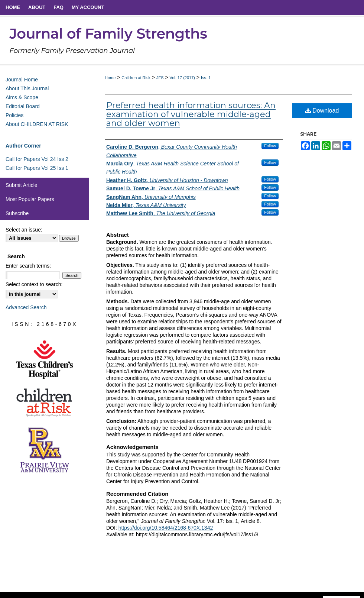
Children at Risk (136, 78)
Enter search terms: (28, 266)
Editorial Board (23, 106)
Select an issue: (24, 230)
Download (322, 111)
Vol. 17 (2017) (182, 78)
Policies (14, 115)
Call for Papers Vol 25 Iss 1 (37, 168)
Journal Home (22, 80)
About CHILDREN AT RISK (37, 124)
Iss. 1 (206, 78)
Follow (270, 146)
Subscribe (17, 213)
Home (110, 78)
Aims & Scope (22, 97)
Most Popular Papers (30, 199)
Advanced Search (26, 307)
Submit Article (22, 185)
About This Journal (27, 88)
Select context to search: (34, 284)
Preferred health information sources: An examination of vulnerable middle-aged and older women (191, 114)
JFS (160, 78)
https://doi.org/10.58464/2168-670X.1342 (166, 528)
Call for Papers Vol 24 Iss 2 (37, 159)
